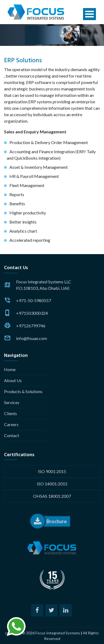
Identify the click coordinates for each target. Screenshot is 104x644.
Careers (11, 424)
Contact (12, 435)
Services (12, 402)
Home (10, 369)
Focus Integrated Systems (58, 633)
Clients (10, 413)
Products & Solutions (23, 391)
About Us (13, 380)
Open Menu (89, 14)
